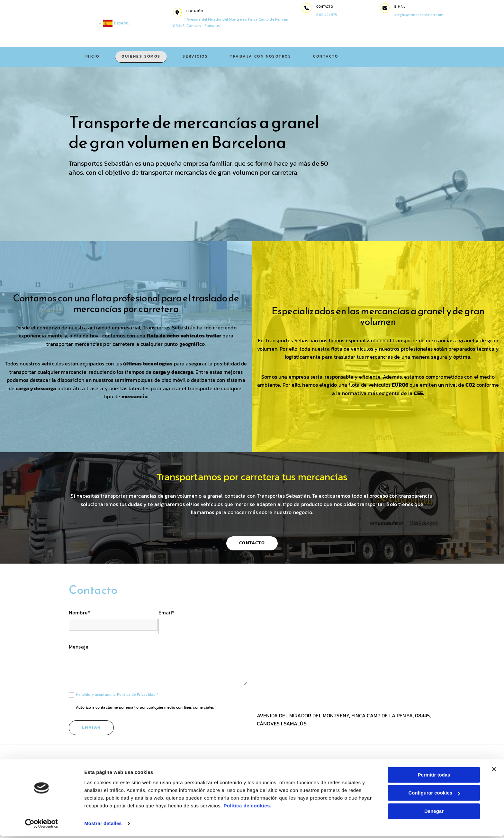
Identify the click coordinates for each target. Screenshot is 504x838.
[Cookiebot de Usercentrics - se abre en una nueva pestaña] (42, 825)
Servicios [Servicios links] (197, 57)
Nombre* (79, 614)
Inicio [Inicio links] (92, 57)
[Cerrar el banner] (494, 771)
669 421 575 (328, 15)
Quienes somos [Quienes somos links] (142, 57)
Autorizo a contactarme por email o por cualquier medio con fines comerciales (145, 709)
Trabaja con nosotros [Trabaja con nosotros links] (262, 57)
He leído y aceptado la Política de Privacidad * (117, 696)
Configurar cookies (434, 795)
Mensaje (79, 648)
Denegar (434, 813)
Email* (166, 614)
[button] (179, 13)
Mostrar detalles (103, 825)
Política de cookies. (247, 808)
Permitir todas (434, 777)
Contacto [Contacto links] (328, 57)
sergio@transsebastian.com (419, 15)
